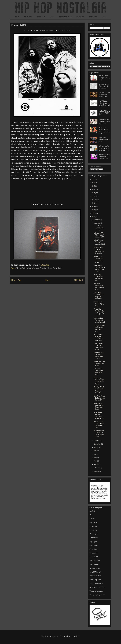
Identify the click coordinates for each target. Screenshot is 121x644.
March (96, 465)
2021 (94, 193)
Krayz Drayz (28, 268)
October (97, 441)
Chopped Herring (95, 568)
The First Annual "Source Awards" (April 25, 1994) (104, 86)
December (97, 220)
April (96, 461)
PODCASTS (93, 17)
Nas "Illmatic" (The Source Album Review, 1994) (104, 95)
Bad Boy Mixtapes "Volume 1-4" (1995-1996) (104, 113)
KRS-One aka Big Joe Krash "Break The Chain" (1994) (104, 148)
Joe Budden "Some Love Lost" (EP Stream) (99, 364)
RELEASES (28, 17)
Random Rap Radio (95, 580)
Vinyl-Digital (93, 542)
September (98, 444)
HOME (17, 17)
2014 (94, 217)
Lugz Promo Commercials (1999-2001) (105, 140)
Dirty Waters (93, 553)
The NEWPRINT (94, 565)
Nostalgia (36, 268)
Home (48, 280)
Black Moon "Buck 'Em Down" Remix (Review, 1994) (99, 398)
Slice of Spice (94, 534)
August (96, 448)
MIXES (52, 17)
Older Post (79, 280)
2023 (94, 186)
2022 (94, 190)
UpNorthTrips (94, 546)
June (96, 454)
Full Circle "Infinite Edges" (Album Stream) (99, 228)
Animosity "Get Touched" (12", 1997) (99, 304)
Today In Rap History (96, 584)
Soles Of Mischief (95, 572)
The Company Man (95, 576)
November (97, 223)
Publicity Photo (52, 268)
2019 (94, 200)
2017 (94, 207)
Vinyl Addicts (93, 523)
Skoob (60, 268)
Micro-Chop (93, 549)
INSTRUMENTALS (65, 17)
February (97, 468)
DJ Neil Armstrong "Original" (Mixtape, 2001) (99, 242)
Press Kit (43, 268)
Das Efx (21, 268)
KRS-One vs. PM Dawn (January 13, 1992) (104, 78)
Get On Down (94, 538)
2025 (94, 179)
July (95, 451)
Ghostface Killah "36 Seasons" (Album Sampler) (99, 320)
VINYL (104, 17)
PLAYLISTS (80, 17)
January (97, 471)
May (96, 458)
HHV (91, 515)
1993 (16, 268)
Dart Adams (93, 530)
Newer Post (16, 280)
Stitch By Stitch (95, 561)
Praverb (92, 519)
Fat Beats (92, 511)
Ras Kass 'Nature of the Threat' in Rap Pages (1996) (105, 122)
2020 (94, 196)
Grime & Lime (94, 557)
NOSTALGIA (41, 17)
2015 (94, 213)
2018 (94, 203)
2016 (94, 210)
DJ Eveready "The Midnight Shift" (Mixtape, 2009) (99, 235)
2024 (94, 183)
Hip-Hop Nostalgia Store (97, 595)
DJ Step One (93, 526)
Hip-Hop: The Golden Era (97, 587)
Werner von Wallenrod (96, 591)
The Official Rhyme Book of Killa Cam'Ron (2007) (104, 157)
